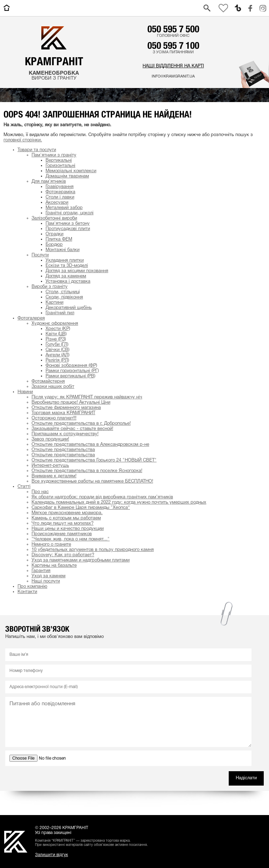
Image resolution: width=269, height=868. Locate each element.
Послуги (40, 255)
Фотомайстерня (48, 382)
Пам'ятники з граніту (54, 155)
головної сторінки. (23, 140)
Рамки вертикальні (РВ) (70, 376)
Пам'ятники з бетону (68, 224)
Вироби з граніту (50, 287)
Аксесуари (57, 203)
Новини (25, 392)
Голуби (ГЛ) (57, 345)
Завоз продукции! (50, 439)
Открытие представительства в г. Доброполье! (81, 424)
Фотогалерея (31, 318)
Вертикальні (59, 161)
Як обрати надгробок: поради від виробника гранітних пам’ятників (102, 497)
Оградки (54, 234)
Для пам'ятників (49, 182)
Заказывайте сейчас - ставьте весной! (72, 429)
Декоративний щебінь (69, 308)
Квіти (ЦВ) (56, 334)
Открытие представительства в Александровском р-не (90, 445)
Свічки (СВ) (57, 350)
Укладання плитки (65, 261)
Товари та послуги (37, 150)
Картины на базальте (54, 566)
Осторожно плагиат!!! (54, 418)
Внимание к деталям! (54, 476)
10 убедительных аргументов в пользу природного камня (93, 550)
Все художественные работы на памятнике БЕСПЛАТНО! (92, 482)
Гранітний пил (60, 313)
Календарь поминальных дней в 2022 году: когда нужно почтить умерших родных (119, 503)
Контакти (27, 592)
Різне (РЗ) (56, 339)
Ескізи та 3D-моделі (67, 266)
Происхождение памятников (62, 534)
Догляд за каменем (66, 276)
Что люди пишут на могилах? (63, 524)
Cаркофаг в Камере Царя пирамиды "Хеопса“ (81, 508)
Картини (54, 303)
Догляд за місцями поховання (77, 271)
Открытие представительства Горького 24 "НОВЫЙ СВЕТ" (94, 460)
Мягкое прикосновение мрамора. (67, 513)
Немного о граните (51, 545)
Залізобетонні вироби (54, 218)
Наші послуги (46, 581)
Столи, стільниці (63, 292)
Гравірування (60, 187)
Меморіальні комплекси (71, 171)
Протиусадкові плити (68, 229)
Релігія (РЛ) (57, 361)
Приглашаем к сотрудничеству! (65, 434)
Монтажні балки (63, 250)
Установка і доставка (68, 282)
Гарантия (41, 571)
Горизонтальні (60, 166)
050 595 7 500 (173, 29)
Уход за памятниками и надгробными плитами (81, 560)
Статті (24, 487)
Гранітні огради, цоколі (70, 213)
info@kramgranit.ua (173, 76)
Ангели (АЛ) (57, 355)
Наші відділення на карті (173, 66)
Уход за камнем (49, 576)
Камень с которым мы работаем (66, 518)
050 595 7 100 (173, 45)
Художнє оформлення (55, 324)
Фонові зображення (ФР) (71, 366)
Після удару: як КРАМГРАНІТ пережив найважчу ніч (87, 397)
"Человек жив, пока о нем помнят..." (71, 539)
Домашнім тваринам (67, 176)
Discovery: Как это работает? (63, 555)
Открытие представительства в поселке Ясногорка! (87, 471)
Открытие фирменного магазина (66, 408)
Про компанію (32, 587)
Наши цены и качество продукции (68, 529)
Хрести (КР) (58, 329)
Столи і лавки (60, 197)
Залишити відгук (51, 855)
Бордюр (54, 245)
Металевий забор (64, 208)
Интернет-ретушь (50, 466)
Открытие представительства (63, 450)
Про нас (40, 492)
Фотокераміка (60, 192)
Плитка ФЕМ (59, 240)
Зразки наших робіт (53, 387)
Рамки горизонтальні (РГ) (72, 371)
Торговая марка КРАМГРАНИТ (63, 413)
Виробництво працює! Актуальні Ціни (71, 403)
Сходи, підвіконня (64, 297)
